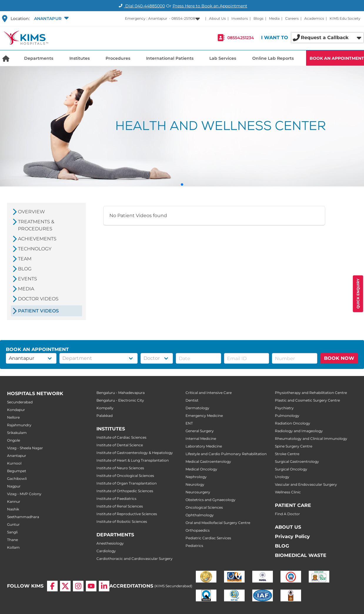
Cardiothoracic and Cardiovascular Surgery (135, 559)
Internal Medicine (201, 439)
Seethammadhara (23, 517)
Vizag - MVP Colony (24, 494)
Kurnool (14, 463)
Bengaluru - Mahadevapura (121, 393)
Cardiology (106, 551)
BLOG (282, 546)
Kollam (13, 547)
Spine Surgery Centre (294, 446)
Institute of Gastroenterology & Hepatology (135, 453)
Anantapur (17, 456)
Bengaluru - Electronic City (120, 400)
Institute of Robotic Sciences (122, 521)
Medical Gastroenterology (208, 461)
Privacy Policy (292, 536)
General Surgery (200, 431)
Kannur (14, 501)
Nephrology (196, 477)
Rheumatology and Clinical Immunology (311, 439)
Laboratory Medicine (204, 446)
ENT (189, 423)
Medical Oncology (201, 469)
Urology (282, 477)
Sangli (12, 532)
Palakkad (105, 416)
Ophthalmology (200, 515)
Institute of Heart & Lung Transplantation (133, 460)
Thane (12, 540)
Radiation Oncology (293, 423)
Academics (314, 18)
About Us (217, 18)
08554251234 (241, 38)
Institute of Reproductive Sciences (127, 514)
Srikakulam (17, 433)
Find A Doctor (287, 514)
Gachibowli (17, 479)
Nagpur (14, 486)
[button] (51, 19)
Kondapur (16, 410)
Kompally (105, 408)
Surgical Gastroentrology (297, 461)
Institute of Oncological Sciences (125, 476)
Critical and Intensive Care (209, 393)
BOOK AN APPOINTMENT (337, 58)
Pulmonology (287, 416)
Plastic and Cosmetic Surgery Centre (307, 400)
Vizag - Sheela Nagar (25, 448)
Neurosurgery (198, 492)
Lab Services (223, 58)
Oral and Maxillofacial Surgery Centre (218, 523)
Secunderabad (20, 402)
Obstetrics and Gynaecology (211, 500)
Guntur (13, 524)
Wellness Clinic (288, 492)
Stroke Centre (287, 454)
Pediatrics (194, 546)
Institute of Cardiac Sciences (121, 437)
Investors (240, 18)
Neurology (195, 484)
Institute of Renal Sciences (120, 506)
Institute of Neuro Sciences (120, 468)
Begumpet (17, 471)
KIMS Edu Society (345, 18)
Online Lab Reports (273, 58)
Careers (292, 18)
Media (274, 18)
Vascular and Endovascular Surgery (306, 484)
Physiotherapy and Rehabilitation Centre (311, 393)
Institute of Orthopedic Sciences (125, 491)
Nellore (13, 417)
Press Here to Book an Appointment (210, 6)
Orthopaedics (198, 530)
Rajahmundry (19, 425)
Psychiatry (284, 408)
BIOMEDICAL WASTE (301, 555)
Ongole (14, 440)
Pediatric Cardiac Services (208, 538)
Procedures (118, 58)
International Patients (170, 58)
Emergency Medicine (204, 416)
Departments (39, 58)
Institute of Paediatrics (116, 499)
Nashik (13, 509)
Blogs (258, 18)
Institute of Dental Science (120, 445)
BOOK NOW (339, 358)
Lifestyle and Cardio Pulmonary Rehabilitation (226, 454)
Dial (141, 6)
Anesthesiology (110, 543)
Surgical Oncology (291, 469)
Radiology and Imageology (299, 431)
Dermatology (197, 408)
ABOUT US (288, 527)
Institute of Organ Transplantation (127, 483)
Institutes (80, 58)
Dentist (192, 400)
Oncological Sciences (204, 507)
